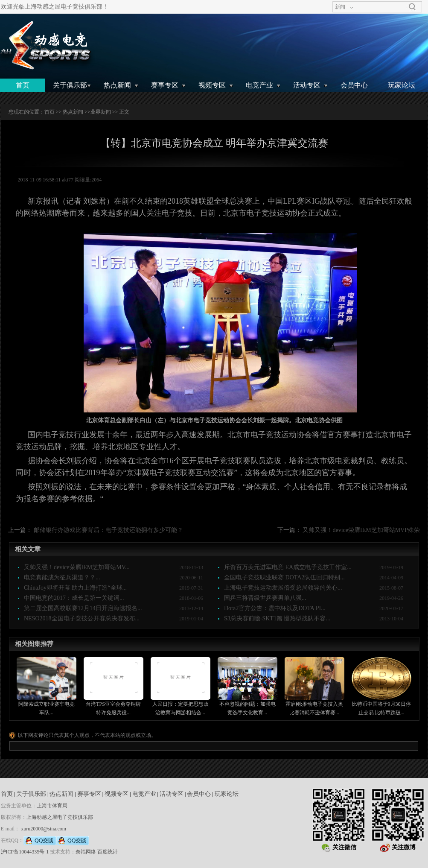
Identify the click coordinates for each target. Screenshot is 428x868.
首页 (23, 85)
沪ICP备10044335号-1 (25, 852)
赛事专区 (165, 85)
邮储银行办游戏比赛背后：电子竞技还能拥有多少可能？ (108, 530)
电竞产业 (259, 85)
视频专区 (212, 85)
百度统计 (108, 852)
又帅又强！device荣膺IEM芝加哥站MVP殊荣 (361, 530)
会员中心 (354, 85)
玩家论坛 (402, 85)
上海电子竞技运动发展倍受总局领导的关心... (283, 588)
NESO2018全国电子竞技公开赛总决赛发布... (82, 618)
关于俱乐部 (70, 85)
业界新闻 (101, 112)
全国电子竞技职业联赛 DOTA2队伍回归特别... (284, 577)
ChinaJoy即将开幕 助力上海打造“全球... (75, 588)
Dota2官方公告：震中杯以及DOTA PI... (275, 608)
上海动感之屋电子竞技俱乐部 (60, 817)
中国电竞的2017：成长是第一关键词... (74, 598)
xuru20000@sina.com (44, 829)
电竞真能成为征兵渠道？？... (62, 577)
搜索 (412, 7)
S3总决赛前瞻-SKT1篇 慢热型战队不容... (277, 618)
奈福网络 (86, 852)
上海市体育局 (52, 806)
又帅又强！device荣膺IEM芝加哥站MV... (77, 567)
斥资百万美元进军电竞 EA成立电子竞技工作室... (288, 567)
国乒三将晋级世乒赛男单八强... (265, 598)
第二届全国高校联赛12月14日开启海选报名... (83, 608)
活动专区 (307, 85)
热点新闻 (117, 85)
